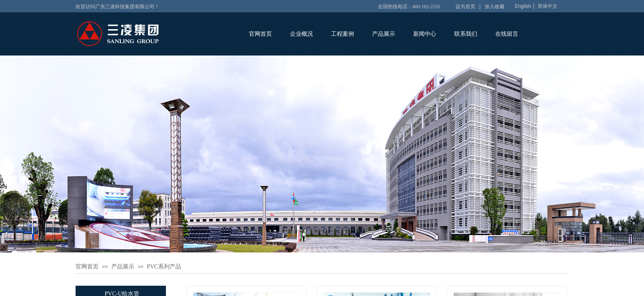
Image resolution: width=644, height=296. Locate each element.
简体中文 (547, 6)
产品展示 (384, 34)
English (523, 6)
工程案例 (343, 34)
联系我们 (466, 34)
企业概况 (301, 34)
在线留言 (507, 34)
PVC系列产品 (164, 267)
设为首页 (465, 7)
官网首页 (260, 34)
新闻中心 (425, 34)
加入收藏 (494, 7)
